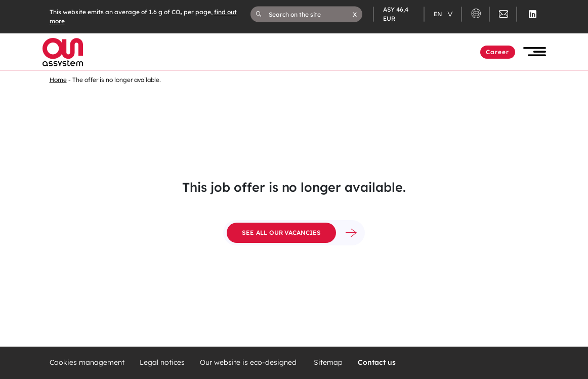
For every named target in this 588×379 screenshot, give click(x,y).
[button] (355, 14)
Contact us (377, 363)
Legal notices (162, 363)
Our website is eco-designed (249, 363)
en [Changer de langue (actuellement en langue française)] (439, 14)
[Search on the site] (311, 14)
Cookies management (87, 363)
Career (498, 52)
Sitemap (328, 363)
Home (58, 80)
